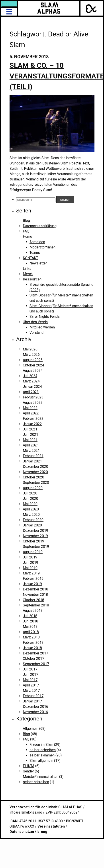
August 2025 (33, 360)
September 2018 (36, 605)
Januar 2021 (32, 461)
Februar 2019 (33, 579)
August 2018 (33, 611)
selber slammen (42, 755)
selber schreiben (43, 750)
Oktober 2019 (33, 541)
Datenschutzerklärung (40, 226)
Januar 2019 (32, 584)
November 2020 (35, 472)
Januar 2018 (32, 648)
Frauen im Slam (41, 745)
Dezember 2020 (35, 467)
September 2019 (36, 547)
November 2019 (35, 536)
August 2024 (33, 371)
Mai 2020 (30, 504)
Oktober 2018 (33, 600)
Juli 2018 (30, 616)
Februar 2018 (33, 643)
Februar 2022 (33, 419)
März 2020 (31, 515)
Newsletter (38, 263)
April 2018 (31, 632)
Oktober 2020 (33, 477)
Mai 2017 (30, 680)
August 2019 (33, 552)
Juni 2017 (30, 675)
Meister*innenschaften (41, 777)
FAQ (26, 231)
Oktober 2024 (33, 365)
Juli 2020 (30, 493)
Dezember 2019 (35, 531)
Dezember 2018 (35, 589)
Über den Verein (35, 322)
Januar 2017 (32, 701)
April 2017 (31, 685)
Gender (28, 771)
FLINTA (29, 766)
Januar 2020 (32, 525)
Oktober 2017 (33, 659)
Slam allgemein (41, 761)
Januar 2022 (32, 424)
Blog (26, 221)
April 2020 (31, 509)
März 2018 (31, 637)
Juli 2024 (30, 376)
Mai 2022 (30, 408)
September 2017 (36, 664)
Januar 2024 (32, 387)
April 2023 (31, 392)
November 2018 (35, 595)
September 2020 (36, 483)
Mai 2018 (30, 627)
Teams (35, 253)
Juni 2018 (30, 621)
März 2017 (31, 691)
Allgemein (31, 729)
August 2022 (33, 403)
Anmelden (37, 242)
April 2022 (31, 413)
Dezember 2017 (35, 653)
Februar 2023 (33, 397)
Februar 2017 (33, 696)
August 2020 (33, 488)
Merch (28, 274)
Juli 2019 (30, 557)
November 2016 (35, 712)
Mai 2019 (30, 568)
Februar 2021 (33, 456)
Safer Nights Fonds (45, 317)
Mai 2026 (30, 349)
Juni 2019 (30, 563)
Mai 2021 (30, 440)
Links (27, 269)
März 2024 (31, 381)
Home (27, 237)
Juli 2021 (30, 429)
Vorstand (36, 333)
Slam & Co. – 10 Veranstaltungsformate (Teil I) (57, 76)
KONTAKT (30, 258)
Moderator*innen (42, 247)
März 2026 (31, 355)
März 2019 (31, 573)
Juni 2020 (30, 499)
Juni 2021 (30, 435)
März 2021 (31, 451)
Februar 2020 (33, 520)
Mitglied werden (42, 327)
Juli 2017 (30, 669)
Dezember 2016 (35, 707)
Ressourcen (32, 279)
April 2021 (31, 445)
